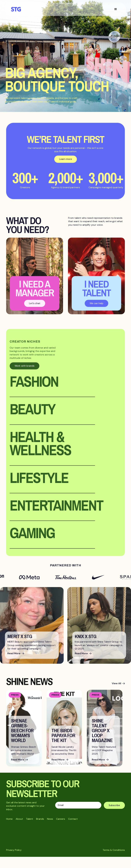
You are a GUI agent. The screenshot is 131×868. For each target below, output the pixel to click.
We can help (96, 306)
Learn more (66, 162)
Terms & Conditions (114, 850)
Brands (40, 819)
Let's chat (35, 306)
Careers (61, 819)
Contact (73, 819)
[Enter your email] (78, 805)
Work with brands (25, 368)
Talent (30, 819)
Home (9, 819)
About (19, 819)
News (50, 819)
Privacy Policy (14, 850)
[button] (116, 9)
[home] (18, 9)
